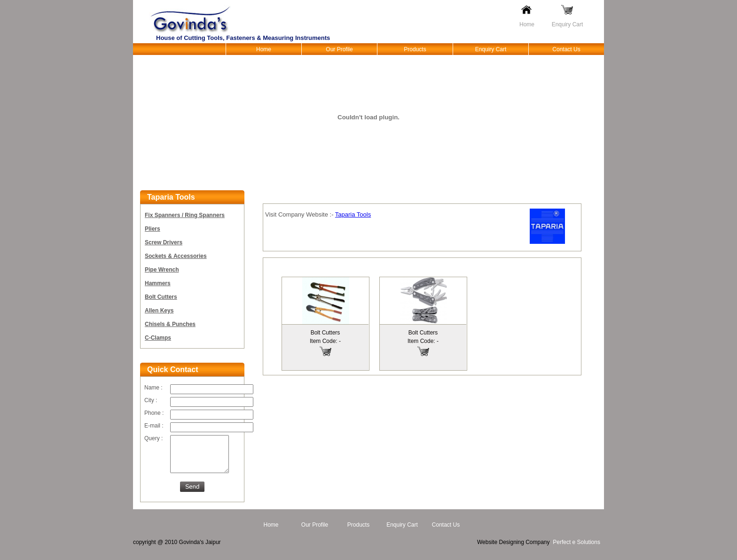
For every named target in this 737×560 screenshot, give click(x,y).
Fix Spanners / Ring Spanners (185, 215)
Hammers (158, 283)
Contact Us (566, 49)
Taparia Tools (353, 214)
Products (415, 49)
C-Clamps (158, 338)
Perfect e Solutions (576, 549)
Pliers (153, 229)
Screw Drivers (164, 242)
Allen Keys (159, 311)
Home (527, 24)
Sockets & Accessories (176, 256)
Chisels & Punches (170, 324)
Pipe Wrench (162, 270)
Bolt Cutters (161, 297)
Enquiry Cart (568, 24)
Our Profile (339, 49)
